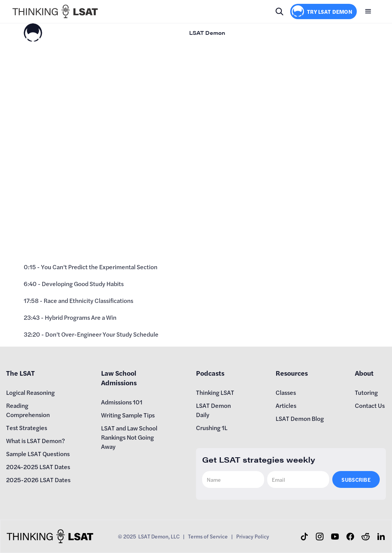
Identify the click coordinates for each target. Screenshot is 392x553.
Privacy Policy (253, 536)
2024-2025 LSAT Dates (38, 467)
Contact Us (370, 405)
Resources (292, 373)
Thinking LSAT (215, 392)
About (364, 373)
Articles (286, 405)
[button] (368, 11)
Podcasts (210, 373)
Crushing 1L (212, 428)
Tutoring (366, 392)
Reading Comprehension (28, 410)
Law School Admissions (119, 378)
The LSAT (20, 373)
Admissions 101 (122, 402)
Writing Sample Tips (128, 415)
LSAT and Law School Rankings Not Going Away (129, 437)
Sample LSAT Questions (38, 454)
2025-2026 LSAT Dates (38, 480)
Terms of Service (208, 536)
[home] (55, 11)
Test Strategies (27, 428)
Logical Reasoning (30, 392)
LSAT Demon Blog (300, 418)
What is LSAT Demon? (36, 441)
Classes (286, 392)
